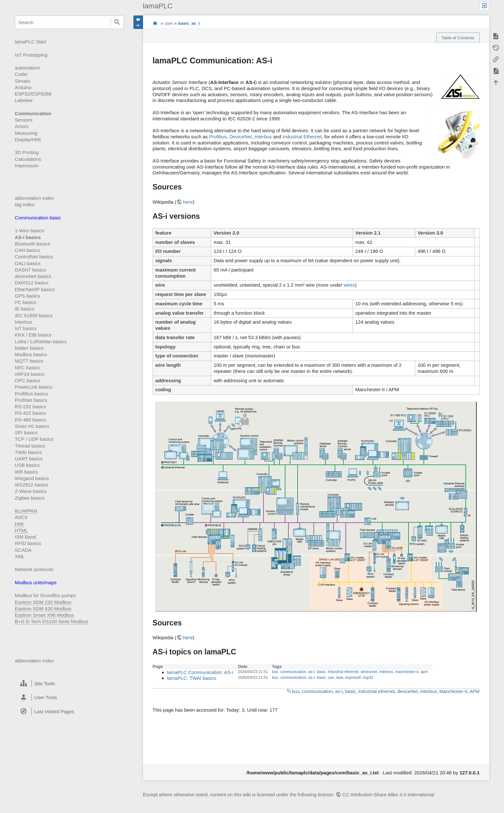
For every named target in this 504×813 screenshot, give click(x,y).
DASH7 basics (30, 270)
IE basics (25, 309)
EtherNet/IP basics (35, 289)
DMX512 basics (32, 283)
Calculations (28, 159)
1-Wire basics (29, 231)
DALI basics (28, 263)
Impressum (27, 166)
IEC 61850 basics (34, 315)
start (155, 23)
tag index (25, 204)
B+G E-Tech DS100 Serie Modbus (51, 621)
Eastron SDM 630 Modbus (43, 609)
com (169, 23)
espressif (353, 678)
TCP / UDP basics (34, 439)
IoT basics (26, 328)
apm (424, 672)
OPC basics (27, 380)
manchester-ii (407, 672)
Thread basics (30, 446)
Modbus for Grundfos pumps (45, 595)
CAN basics (27, 250)
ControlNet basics (34, 257)
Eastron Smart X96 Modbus (44, 615)
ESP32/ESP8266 (33, 94)
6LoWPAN (26, 511)
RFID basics (28, 543)
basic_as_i (189, 23)
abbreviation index (34, 198)
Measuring (26, 133)
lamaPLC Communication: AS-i (200, 672)
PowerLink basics (34, 387)
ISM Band (25, 537)
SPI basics (26, 433)
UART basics (29, 459)
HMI (19, 524)
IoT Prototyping (31, 55)
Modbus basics (31, 354)
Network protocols (34, 569)
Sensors (24, 120)
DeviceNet (241, 137)
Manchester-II (453, 691)
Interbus (23, 322)
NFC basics (27, 368)
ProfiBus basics (31, 394)
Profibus (218, 137)
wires (349, 285)
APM (475, 691)
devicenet (369, 672)
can (331, 678)
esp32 (368, 678)
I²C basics (26, 302)
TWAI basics (28, 452)
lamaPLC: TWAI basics (192, 678)
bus (275, 672)
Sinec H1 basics (32, 426)
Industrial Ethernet (302, 137)
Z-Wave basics (31, 491)
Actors (22, 126)
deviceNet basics (33, 276)
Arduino (23, 87)
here (188, 202)
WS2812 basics (32, 485)
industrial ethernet (343, 672)
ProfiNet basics (31, 400)
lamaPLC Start (31, 42)
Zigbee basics (30, 498)
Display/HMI (28, 139)
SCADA (23, 550)
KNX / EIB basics (33, 335)
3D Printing (27, 152)
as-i (311, 672)
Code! (21, 74)
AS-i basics (28, 237)
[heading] (69, 684)
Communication (33, 113)
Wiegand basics (32, 478)
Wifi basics (26, 472)
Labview (24, 100)
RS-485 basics (31, 420)
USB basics (27, 465)
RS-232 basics (31, 406)
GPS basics (27, 296)
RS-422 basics (31, 413)
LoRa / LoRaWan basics (41, 342)
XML (20, 556)
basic (321, 672)
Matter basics (29, 348)
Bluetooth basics (32, 244)
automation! (27, 68)
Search (117, 22)
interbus (386, 672)
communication (293, 672)
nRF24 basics (30, 374)
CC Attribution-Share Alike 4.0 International (388, 795)
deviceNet (407, 691)
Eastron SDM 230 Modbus (43, 602)
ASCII (21, 517)
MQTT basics (29, 361)
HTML (21, 530)
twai (340, 678)
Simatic (23, 81)
